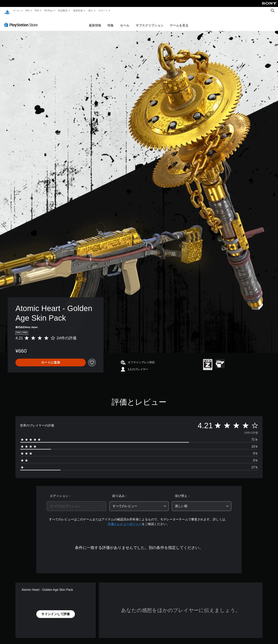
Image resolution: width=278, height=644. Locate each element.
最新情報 (78, 11)
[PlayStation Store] (22, 21)
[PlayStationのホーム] (7, 11)
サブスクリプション (150, 22)
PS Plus (48, 11)
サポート (103, 11)
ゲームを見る (179, 22)
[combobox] (76, 502)
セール (125, 22)
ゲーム (17, 11)
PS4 (37, 11)
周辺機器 (63, 11)
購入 (91, 11)
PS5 (28, 11)
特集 (111, 22)
